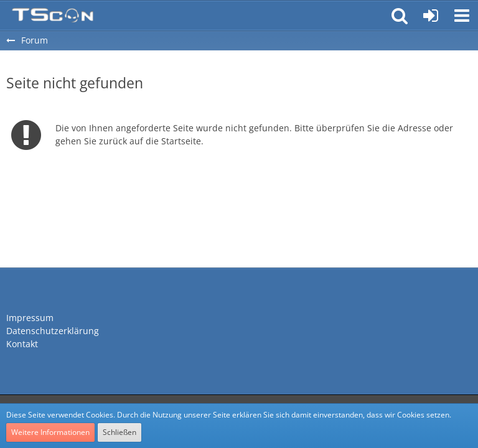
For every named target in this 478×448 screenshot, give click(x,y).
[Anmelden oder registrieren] (431, 16)
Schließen (119, 432)
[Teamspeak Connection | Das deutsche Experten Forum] (53, 16)
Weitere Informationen (50, 432)
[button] (462, 16)
